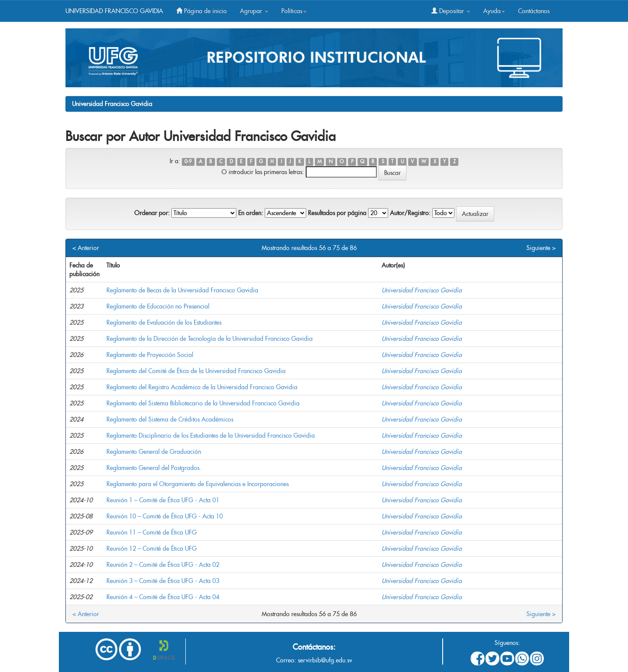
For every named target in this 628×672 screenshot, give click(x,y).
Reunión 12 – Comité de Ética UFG (152, 549)
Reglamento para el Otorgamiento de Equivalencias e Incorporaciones (198, 484)
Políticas (294, 11)
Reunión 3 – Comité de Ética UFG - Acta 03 (163, 581)
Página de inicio (201, 11)
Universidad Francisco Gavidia (112, 104)
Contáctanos (534, 11)
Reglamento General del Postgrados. (154, 468)
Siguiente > (541, 248)
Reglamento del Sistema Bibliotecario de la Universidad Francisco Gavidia (203, 403)
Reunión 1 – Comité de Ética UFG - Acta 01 (163, 500)
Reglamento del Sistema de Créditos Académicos (170, 419)
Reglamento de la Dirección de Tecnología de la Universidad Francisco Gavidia (210, 339)
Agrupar (254, 11)
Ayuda (494, 11)
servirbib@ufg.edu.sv (325, 660)
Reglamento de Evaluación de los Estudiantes (164, 322)
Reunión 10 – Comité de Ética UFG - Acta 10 (165, 516)
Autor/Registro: (410, 213)
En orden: (251, 213)
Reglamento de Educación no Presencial (158, 306)
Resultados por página (337, 213)
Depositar (451, 11)
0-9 (188, 162)
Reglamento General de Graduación (154, 452)
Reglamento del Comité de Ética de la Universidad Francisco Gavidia (196, 371)
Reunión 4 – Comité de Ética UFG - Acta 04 (163, 597)
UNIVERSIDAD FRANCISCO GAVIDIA (114, 11)
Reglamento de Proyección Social (150, 355)
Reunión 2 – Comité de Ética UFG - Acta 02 (163, 565)
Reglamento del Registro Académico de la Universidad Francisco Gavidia (202, 387)
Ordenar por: (152, 213)
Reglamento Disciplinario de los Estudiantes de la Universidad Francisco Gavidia (211, 435)
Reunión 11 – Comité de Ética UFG (152, 532)
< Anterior (86, 248)
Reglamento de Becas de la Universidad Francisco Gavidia (182, 290)
